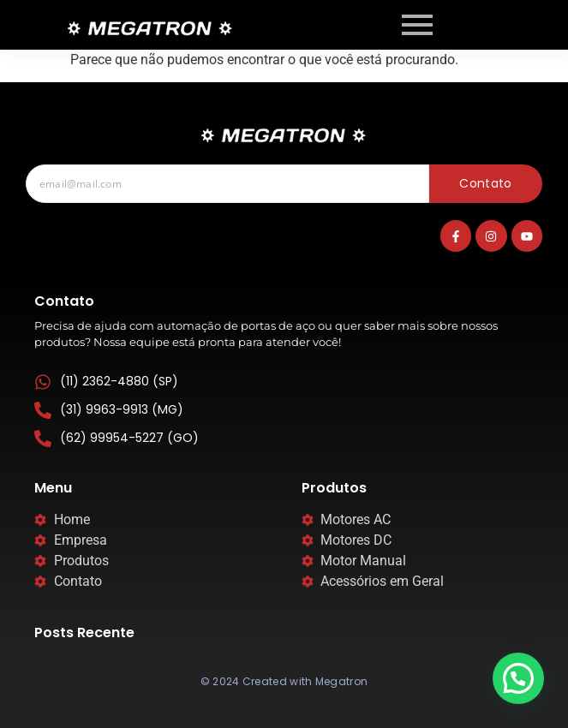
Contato (485, 183)
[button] (518, 678)
